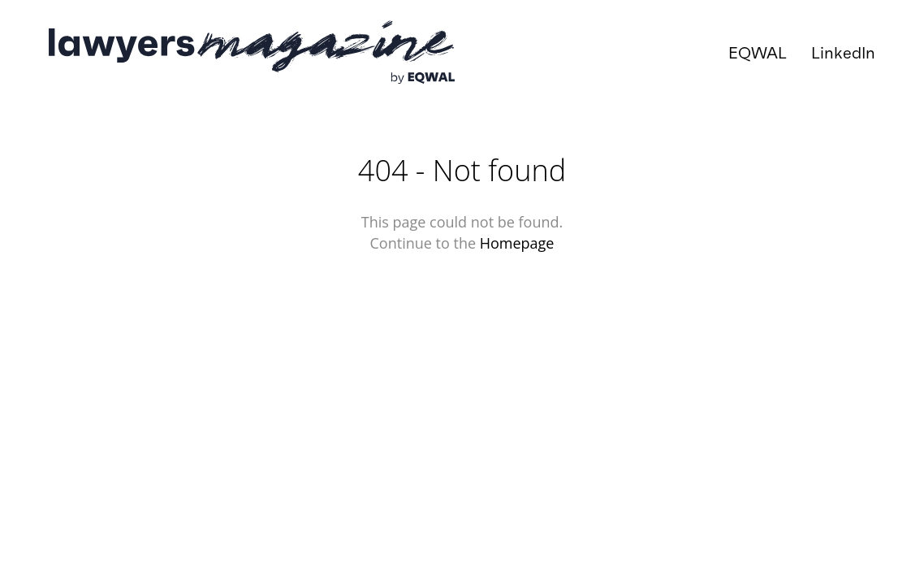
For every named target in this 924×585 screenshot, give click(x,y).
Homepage (517, 243)
